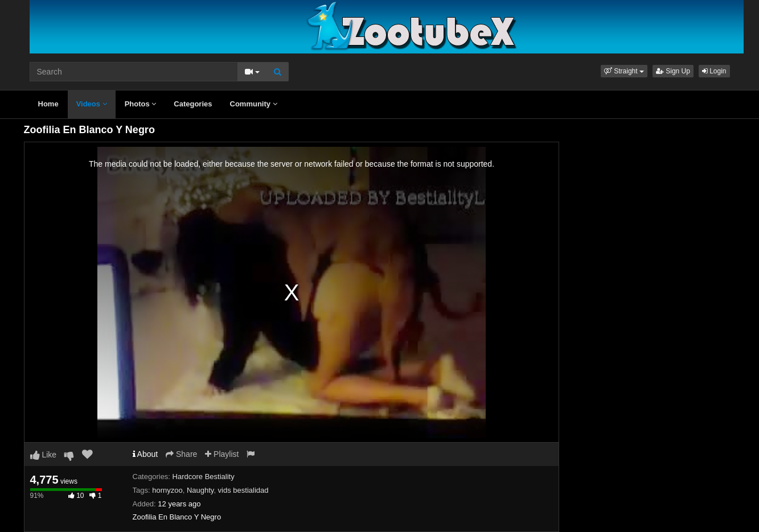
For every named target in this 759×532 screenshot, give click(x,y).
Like (44, 455)
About (145, 454)
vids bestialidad (243, 490)
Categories (193, 104)
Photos (141, 104)
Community (254, 104)
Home (48, 104)
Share (181, 454)
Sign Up (673, 71)
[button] (624, 71)
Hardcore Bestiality (204, 477)
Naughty (200, 490)
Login (714, 71)
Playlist (222, 454)
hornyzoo (167, 490)
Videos (92, 104)
